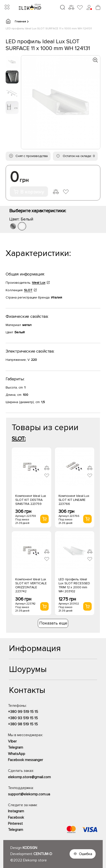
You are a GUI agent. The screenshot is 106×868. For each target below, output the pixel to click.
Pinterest (15, 824)
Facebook (16, 817)
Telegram (16, 747)
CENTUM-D (43, 854)
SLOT (28, 290)
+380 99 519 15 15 (23, 712)
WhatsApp (17, 754)
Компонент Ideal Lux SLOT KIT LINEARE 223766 (74, 500)
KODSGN (30, 848)
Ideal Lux (39, 283)
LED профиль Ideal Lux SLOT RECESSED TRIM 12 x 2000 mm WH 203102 (74, 585)
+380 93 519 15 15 (23, 718)
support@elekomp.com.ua (29, 794)
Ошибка (86, 854)
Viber (12, 741)
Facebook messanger (26, 760)
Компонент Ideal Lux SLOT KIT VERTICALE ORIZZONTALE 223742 (31, 585)
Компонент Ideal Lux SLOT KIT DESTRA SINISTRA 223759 (31, 500)
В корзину (29, 192)
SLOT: (19, 439)
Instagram (16, 811)
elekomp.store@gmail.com (29, 777)
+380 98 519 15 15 (23, 724)
